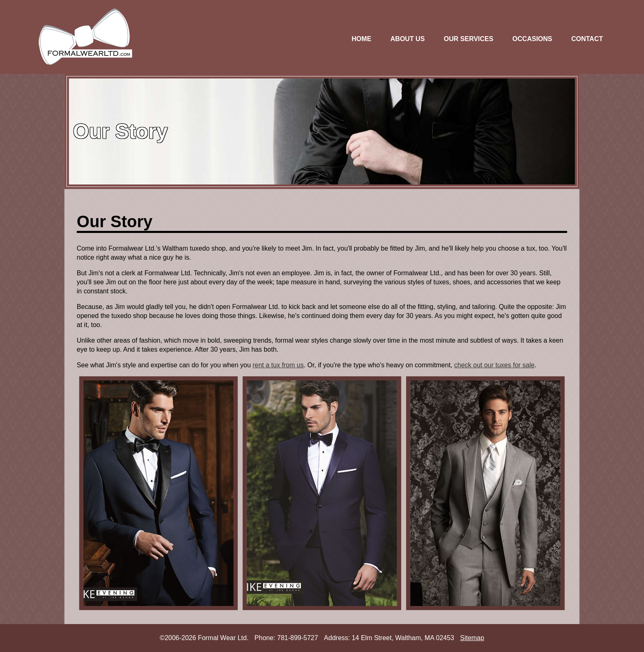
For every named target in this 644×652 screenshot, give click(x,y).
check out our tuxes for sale (494, 365)
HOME (361, 39)
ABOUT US (408, 39)
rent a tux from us (278, 365)
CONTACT (587, 39)
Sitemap (472, 638)
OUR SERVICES (469, 39)
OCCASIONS (532, 39)
